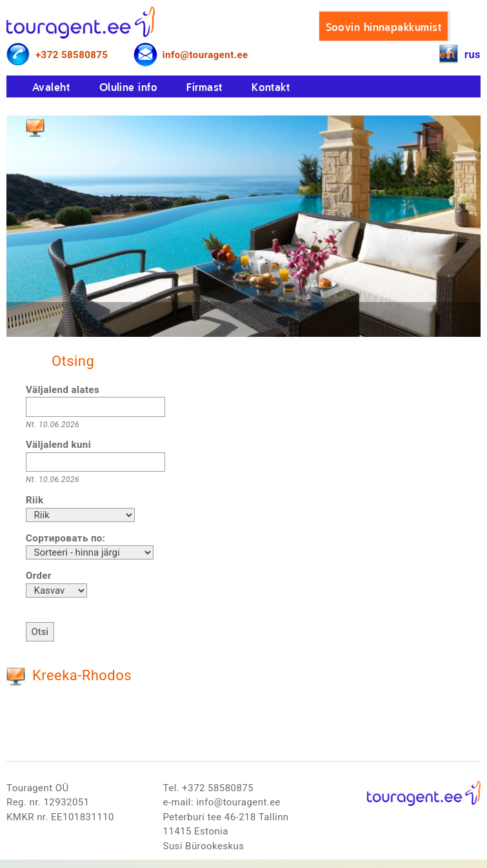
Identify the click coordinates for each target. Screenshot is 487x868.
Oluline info (128, 87)
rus (472, 55)
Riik (35, 500)
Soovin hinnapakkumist (383, 27)
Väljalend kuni (58, 445)
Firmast (204, 87)
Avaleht (51, 87)
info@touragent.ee (205, 55)
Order (39, 576)
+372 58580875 (72, 55)
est (447, 55)
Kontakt (271, 87)
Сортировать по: (65, 538)
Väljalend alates (63, 390)
